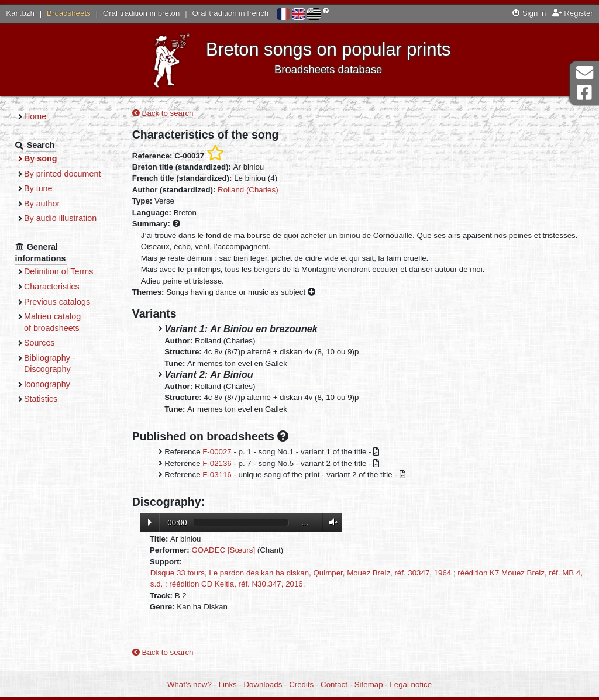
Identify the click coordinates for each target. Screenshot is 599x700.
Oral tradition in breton (142, 13)
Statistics (41, 399)
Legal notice (411, 685)
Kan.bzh (20, 13)
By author (42, 204)
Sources (39, 343)
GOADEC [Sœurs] (224, 550)
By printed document (62, 174)
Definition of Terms (58, 271)
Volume (331, 523)
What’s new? (190, 685)
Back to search (163, 113)
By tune (38, 188)
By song (41, 158)
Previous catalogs (57, 302)
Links (228, 685)
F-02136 (217, 463)
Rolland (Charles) (248, 190)
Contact (334, 685)
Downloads (263, 685)
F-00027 (217, 452)
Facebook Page (584, 93)
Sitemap (369, 685)
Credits (301, 685)
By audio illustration (60, 218)
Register (573, 13)
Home (35, 116)
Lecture (150, 522)
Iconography (47, 384)
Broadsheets (69, 13)
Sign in (529, 13)
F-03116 (217, 475)
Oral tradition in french (230, 13)
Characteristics (52, 287)
